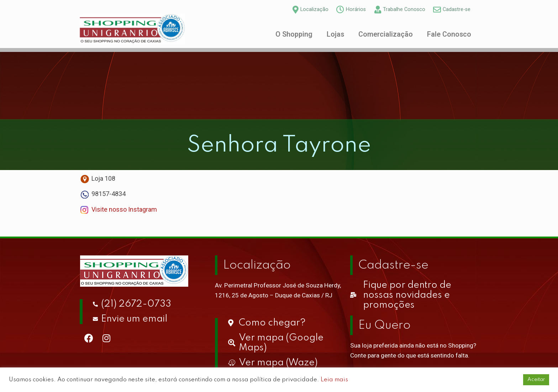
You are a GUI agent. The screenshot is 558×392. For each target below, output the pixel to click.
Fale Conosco (449, 34)
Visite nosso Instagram (124, 209)
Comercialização (386, 34)
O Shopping (294, 34)
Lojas (335, 34)
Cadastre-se (393, 265)
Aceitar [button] (536, 380)
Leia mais (334, 380)
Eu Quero (385, 325)
